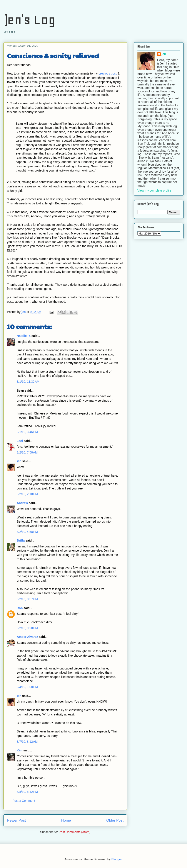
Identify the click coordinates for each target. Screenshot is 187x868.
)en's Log (29, 20)
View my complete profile (154, 190)
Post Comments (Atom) (74, 832)
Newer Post (16, 820)
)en (19, 461)
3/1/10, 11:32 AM (28, 382)
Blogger (116, 859)
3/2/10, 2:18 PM (27, 494)
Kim (20, 750)
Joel (20, 441)
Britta (21, 540)
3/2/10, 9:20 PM (27, 628)
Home (66, 820)
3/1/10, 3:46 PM (27, 432)
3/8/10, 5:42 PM (27, 792)
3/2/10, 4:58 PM (27, 532)
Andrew (22, 503)
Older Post (115, 820)
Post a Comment (24, 801)
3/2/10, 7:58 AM (27, 452)
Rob (20, 608)
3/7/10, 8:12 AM (27, 742)
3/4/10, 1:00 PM (27, 687)
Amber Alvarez (27, 637)
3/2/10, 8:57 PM (27, 599)
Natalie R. (24, 336)
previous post (108, 73)
